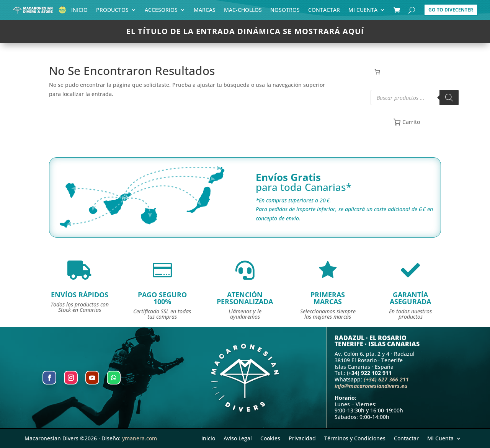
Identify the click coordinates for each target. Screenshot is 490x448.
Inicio (79, 11)
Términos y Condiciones (355, 438)
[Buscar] (449, 98)
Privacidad (302, 438)
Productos (112, 11)
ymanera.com (140, 438)
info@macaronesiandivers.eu (371, 386)
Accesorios (161, 11)
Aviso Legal (238, 438)
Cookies (270, 438)
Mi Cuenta (363, 11)
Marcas (205, 11)
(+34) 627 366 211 (386, 379)
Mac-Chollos (243, 11)
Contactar (324, 11)
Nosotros (285, 11)
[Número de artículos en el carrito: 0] (377, 72)
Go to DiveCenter (451, 10)
